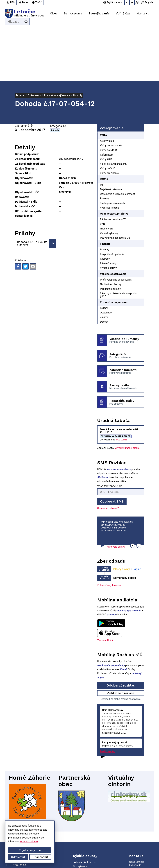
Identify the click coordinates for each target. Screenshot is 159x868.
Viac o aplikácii (105, 588)
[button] (133, 494)
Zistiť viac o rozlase (121, 641)
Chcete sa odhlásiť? (108, 456)
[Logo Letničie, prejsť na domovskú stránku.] (25, 13)
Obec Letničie (91, 860)
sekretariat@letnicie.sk (142, 837)
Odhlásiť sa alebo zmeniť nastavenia (121, 647)
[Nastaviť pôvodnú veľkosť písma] (132, 2)
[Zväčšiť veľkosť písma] (137, 2)
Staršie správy (107, 699)
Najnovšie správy (116, 495)
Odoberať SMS (112, 449)
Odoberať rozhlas (121, 633)
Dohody (55, 78)
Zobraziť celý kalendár (109, 533)
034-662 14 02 (137, 830)
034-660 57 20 (137, 833)
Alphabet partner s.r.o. (51, 860)
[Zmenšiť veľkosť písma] (127, 2)
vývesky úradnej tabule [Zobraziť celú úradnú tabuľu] (127, 396)
